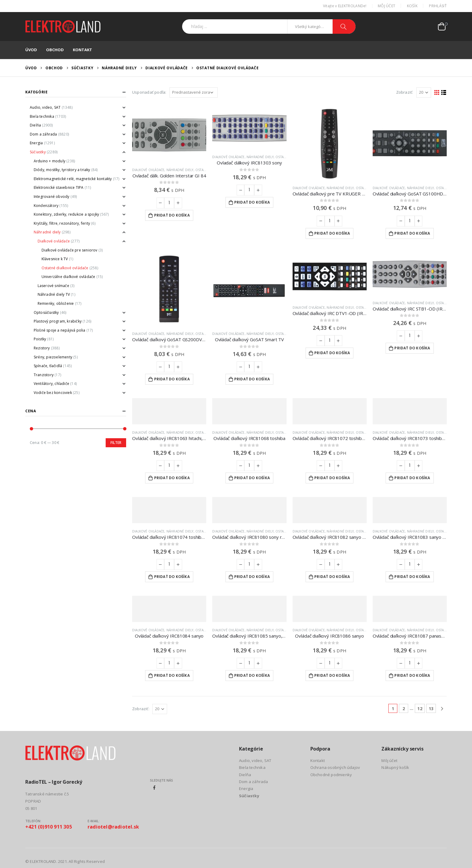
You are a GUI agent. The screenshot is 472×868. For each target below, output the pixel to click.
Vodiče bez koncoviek (53, 393)
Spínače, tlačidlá (48, 366)
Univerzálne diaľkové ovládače (68, 277)
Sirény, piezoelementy (53, 357)
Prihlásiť (438, 6)
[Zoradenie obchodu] (194, 92)
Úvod (31, 50)
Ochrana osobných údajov (335, 767)
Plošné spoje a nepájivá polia (60, 330)
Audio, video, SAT (45, 107)
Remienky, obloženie (56, 303)
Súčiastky (38, 152)
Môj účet (387, 6)
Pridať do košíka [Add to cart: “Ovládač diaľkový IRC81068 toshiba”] (252, 478)
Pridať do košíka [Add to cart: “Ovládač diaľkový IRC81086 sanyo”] (332, 675)
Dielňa (35, 125)
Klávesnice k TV (55, 259)
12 (420, 709)
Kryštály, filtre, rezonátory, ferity (62, 223)
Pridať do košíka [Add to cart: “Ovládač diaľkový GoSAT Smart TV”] (252, 379)
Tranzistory (44, 375)
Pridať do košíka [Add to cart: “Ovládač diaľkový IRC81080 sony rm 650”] (252, 577)
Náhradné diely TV (54, 294)
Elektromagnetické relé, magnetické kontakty (73, 179)
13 (431, 709)
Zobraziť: (405, 92)
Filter (116, 443)
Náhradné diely (180, 170)
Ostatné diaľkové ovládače (65, 268)
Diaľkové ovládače (148, 170)
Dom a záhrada (43, 134)
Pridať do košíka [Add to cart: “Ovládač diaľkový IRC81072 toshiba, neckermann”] (332, 478)
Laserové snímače (53, 286)
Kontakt (82, 50)
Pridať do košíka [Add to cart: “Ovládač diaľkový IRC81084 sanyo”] (172, 675)
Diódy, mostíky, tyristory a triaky (62, 170)
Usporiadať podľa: (149, 92)
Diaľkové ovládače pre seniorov (70, 250)
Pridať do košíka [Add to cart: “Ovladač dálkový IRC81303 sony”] (252, 202)
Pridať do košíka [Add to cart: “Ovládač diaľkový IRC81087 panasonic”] (412, 675)
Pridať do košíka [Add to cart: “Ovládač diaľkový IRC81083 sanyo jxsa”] (412, 577)
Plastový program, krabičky (58, 321)
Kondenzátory (46, 206)
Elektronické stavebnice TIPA (59, 187)
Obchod (55, 50)
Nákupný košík (395, 767)
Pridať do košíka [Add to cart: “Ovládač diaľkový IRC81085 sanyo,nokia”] (252, 675)
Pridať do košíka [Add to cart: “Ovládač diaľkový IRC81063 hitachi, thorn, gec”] (172, 478)
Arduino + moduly (50, 161)
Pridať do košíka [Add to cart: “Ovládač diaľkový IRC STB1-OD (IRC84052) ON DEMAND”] (412, 348)
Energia (36, 143)
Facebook (154, 788)
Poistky (40, 339)
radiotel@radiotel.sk (113, 827)
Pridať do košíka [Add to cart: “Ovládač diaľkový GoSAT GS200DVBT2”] (172, 379)
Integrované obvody (52, 197)
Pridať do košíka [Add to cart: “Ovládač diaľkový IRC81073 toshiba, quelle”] (412, 478)
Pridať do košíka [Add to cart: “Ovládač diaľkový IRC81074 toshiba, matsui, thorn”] (172, 577)
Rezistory (42, 348)
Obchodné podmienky (331, 775)
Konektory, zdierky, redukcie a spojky (66, 214)
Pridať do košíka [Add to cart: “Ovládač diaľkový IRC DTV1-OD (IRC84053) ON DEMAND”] (332, 353)
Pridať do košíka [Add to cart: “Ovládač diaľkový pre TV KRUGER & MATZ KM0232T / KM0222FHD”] (332, 233)
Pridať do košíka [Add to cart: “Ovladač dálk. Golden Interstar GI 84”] (172, 215)
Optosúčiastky (46, 312)
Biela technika (42, 116)
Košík (412, 6)
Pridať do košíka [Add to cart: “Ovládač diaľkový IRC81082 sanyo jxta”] (332, 577)
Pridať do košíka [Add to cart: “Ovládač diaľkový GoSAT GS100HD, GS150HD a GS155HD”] (412, 233)
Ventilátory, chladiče (51, 384)
